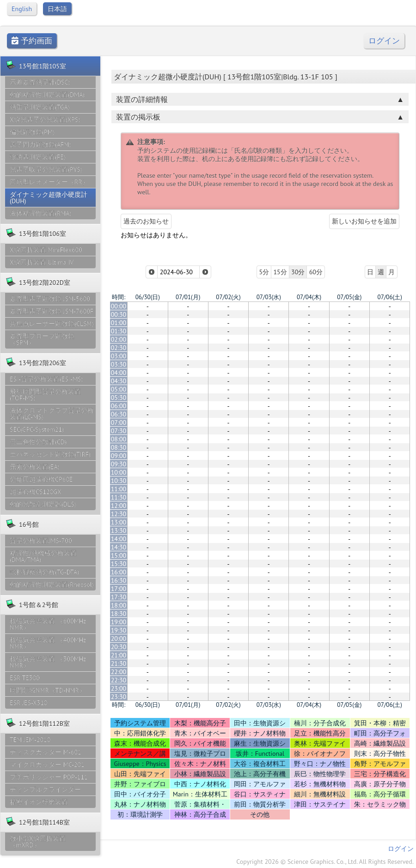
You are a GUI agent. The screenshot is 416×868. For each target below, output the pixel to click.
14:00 (119, 539)
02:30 (119, 348)
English (22, 9)
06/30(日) (148, 297)
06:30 (119, 414)
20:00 (119, 639)
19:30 (119, 630)
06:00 (119, 406)
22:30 (119, 680)
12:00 (119, 506)
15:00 (119, 555)
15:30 (119, 564)
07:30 (119, 431)
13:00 (119, 522)
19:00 (119, 622)
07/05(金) (349, 297)
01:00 (119, 323)
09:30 (119, 464)
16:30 (119, 580)
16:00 (119, 572)
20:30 (119, 647)
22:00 (119, 672)
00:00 (119, 306)
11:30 (119, 497)
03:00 (119, 356)
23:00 (119, 688)
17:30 (119, 597)
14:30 (119, 547)
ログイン (384, 41)
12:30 (119, 514)
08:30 (119, 447)
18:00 (119, 605)
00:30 (119, 314)
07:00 (119, 422)
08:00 (119, 439)
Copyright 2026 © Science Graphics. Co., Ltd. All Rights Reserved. (325, 862)
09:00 (119, 456)
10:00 (119, 472)
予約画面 (32, 41)
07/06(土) (390, 297)
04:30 (119, 381)
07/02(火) (228, 297)
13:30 (119, 530)
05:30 (119, 398)
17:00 (119, 589)
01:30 (119, 331)
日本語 (57, 9)
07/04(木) (309, 297)
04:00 (119, 373)
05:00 (119, 389)
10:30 (119, 481)
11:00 (119, 489)
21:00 (119, 655)
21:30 (119, 663)
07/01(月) (188, 297)
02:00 (119, 339)
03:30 (119, 364)
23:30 (119, 697)
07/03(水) (269, 297)
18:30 (119, 614)
